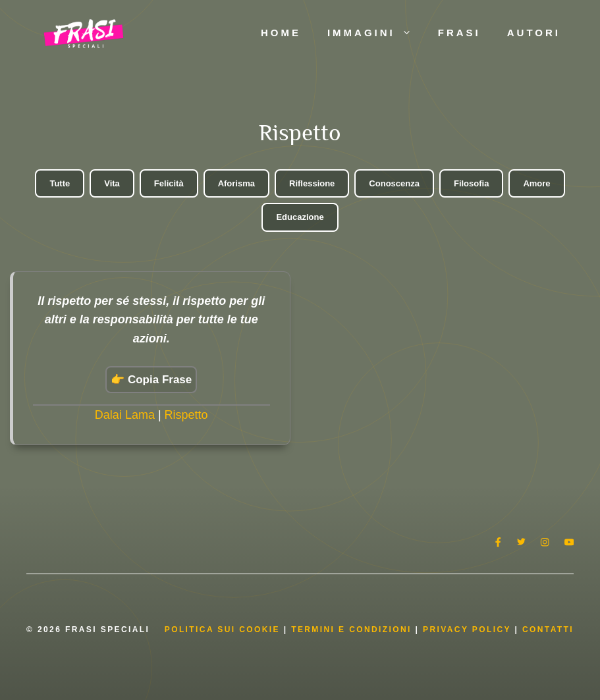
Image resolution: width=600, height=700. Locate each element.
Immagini (376, 33)
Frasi (459, 33)
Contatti (548, 630)
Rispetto (186, 415)
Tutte (60, 183)
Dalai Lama (125, 415)
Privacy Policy (469, 630)
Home (281, 33)
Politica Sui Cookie (222, 630)
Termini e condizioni (351, 630)
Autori (534, 33)
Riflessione (312, 183)
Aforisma (236, 183)
